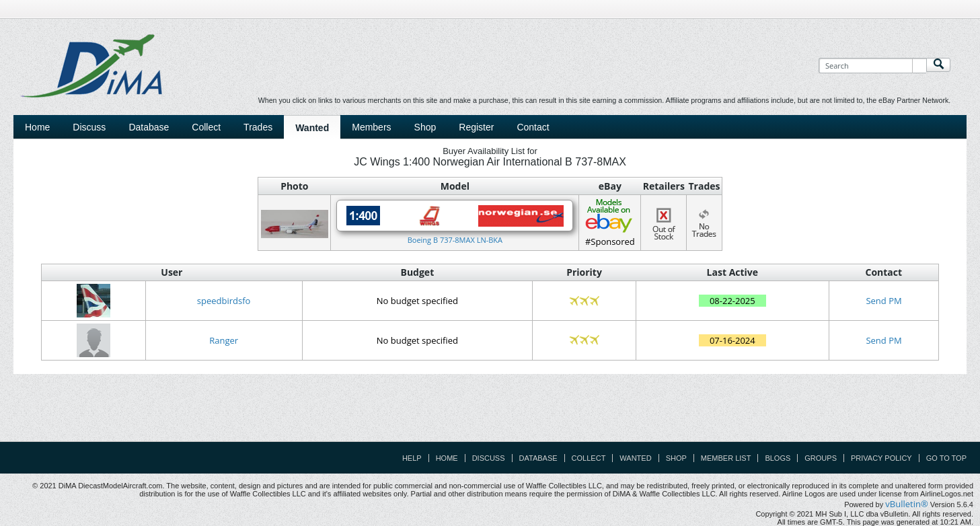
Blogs (778, 458)
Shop (425, 127)
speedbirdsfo (224, 301)
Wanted (312, 128)
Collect (206, 127)
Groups (821, 458)
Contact (533, 127)
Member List (726, 458)
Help (412, 458)
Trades (258, 127)
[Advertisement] (490, 411)
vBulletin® (906, 504)
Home (37, 127)
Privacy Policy (881, 458)
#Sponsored (610, 222)
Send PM (883, 301)
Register (476, 127)
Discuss (89, 127)
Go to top (946, 458)
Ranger (224, 340)
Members (371, 127)
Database (149, 127)
